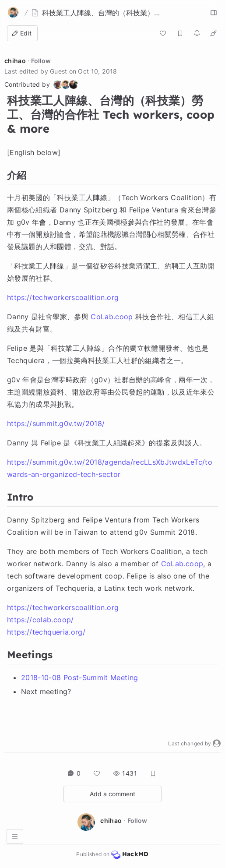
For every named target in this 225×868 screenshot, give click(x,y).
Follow (41, 61)
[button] (217, 744)
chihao (15, 61)
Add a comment (112, 794)
